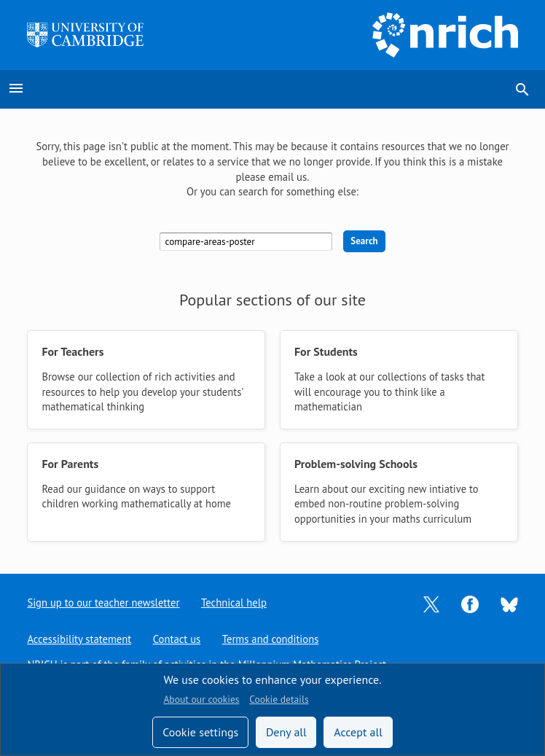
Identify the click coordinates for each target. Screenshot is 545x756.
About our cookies (201, 699)
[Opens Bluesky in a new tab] (509, 603)
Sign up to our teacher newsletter (103, 603)
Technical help (235, 603)
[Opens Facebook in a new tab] (470, 603)
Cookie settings (200, 732)
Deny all (286, 732)
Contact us (177, 639)
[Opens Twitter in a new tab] (431, 603)
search (522, 90)
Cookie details (279, 699)
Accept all (358, 732)
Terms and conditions (271, 639)
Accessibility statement (79, 639)
